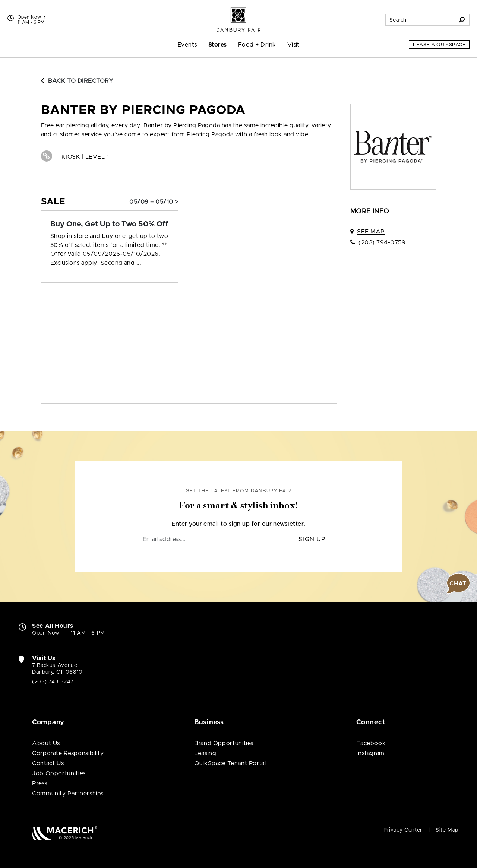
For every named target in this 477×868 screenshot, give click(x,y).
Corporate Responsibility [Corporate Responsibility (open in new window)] (68, 753)
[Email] (212, 539)
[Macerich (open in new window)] (65, 833)
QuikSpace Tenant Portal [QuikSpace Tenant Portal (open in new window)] (230, 763)
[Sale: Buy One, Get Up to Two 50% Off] (110, 224)
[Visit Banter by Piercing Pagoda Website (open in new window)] (47, 156)
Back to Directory (77, 81)
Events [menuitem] (187, 45)
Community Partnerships (68, 794)
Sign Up (312, 539)
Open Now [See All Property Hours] (31, 17)
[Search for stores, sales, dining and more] (420, 20)
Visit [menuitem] (293, 45)
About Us (46, 743)
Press (40, 783)
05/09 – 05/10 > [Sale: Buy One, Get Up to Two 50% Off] (154, 202)
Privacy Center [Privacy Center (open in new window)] (403, 830)
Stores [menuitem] (218, 45)
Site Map (447, 830)
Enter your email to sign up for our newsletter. (238, 524)
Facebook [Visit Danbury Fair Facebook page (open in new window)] (371, 743)
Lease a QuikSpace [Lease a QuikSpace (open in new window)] (439, 45)
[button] (458, 584)
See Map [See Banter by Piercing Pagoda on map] (371, 232)
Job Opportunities (59, 773)
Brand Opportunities (224, 743)
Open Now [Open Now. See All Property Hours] (46, 633)
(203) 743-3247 (53, 682)
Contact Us (48, 763)
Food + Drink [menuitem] (257, 45)
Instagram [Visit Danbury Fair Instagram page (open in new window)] (370, 753)
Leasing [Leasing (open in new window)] (205, 753)
